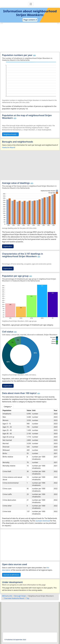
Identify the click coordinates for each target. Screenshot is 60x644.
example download (43, 521)
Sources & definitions (11, 575)
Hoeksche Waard (8, 147)
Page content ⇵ (30, 20)
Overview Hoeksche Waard (14, 598)
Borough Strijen (20, 596)
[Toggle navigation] (31, 4)
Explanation (8, 246)
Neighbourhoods (10, 134)
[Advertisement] (30, 37)
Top (28, 598)
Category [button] (7, 407)
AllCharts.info (7, 596)
